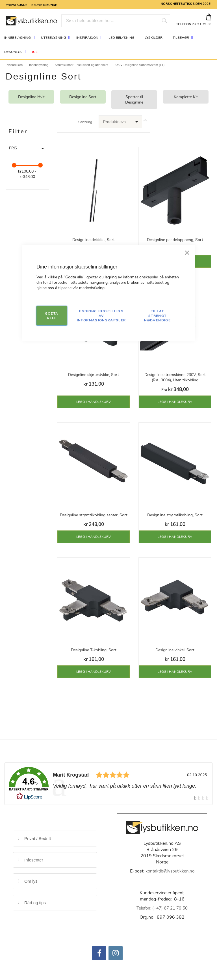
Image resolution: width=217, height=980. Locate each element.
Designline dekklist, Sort (94, 240)
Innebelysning (39, 65)
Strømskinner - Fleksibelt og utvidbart (81, 65)
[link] (108, 784)
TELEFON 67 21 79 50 (194, 24)
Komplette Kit (186, 97)
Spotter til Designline (134, 100)
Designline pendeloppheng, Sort (175, 240)
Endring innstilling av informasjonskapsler (101, 316)
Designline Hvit (31, 97)
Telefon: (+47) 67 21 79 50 (162, 908)
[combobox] (116, 21)
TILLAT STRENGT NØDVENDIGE (157, 316)
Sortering (85, 122)
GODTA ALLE (52, 316)
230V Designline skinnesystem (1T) (139, 65)
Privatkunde (16, 5)
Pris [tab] (13, 148)
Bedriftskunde (44, 5)
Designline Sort (83, 97)
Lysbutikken (14, 65)
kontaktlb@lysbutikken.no (170, 871)
